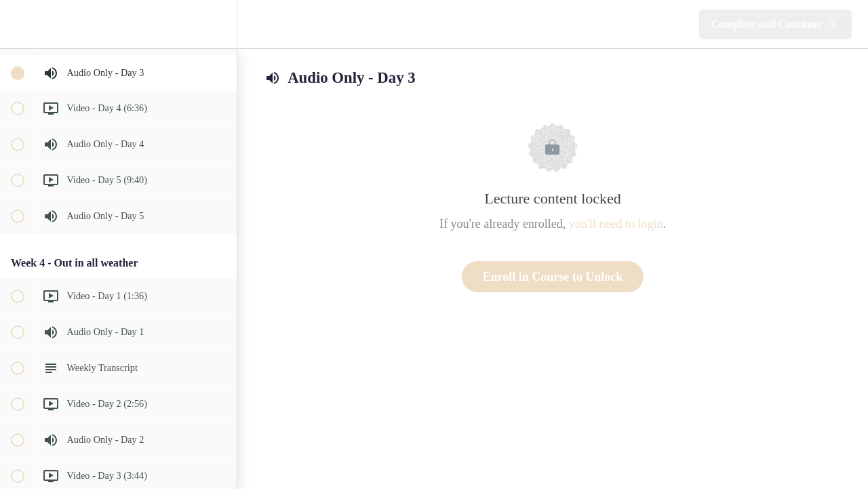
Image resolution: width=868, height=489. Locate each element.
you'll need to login (616, 224)
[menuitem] (220, 24)
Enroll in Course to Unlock (553, 277)
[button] (17, 24)
